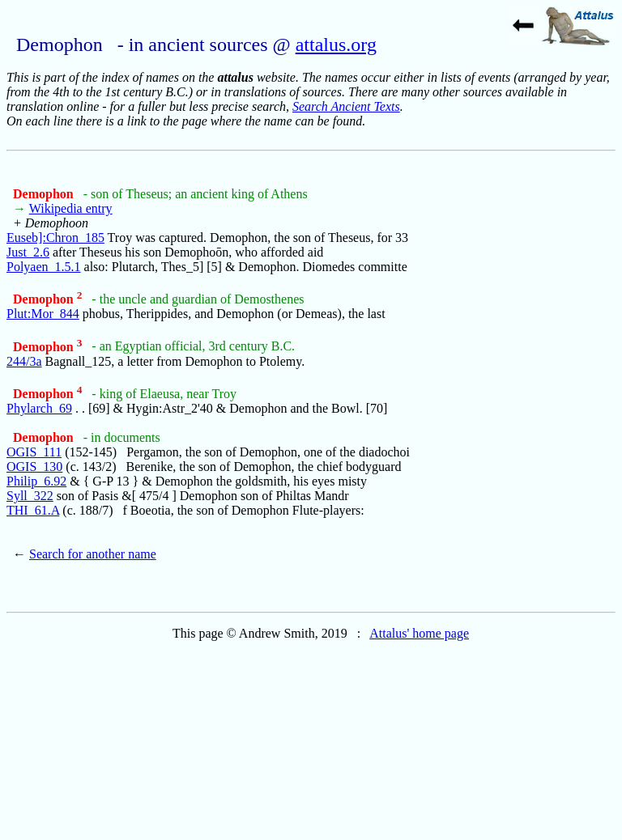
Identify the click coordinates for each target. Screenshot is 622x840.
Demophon (45, 194)
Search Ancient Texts (346, 106)
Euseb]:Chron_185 (55, 238)
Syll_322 (30, 496)
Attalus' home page (419, 633)
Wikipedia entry (71, 208)
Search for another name (93, 554)
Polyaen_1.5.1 (44, 267)
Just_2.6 (28, 252)
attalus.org (336, 45)
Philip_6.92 (36, 481)
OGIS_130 (34, 467)
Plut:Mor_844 (43, 314)
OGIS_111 (34, 452)
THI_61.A (33, 510)
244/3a (24, 361)
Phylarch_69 (39, 408)
